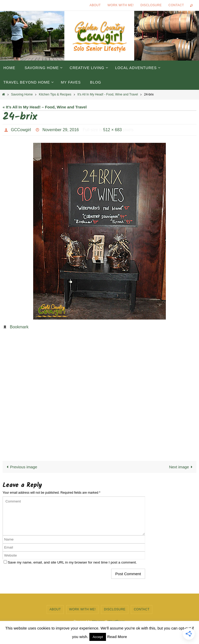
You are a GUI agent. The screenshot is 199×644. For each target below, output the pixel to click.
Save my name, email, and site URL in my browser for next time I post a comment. (72, 562)
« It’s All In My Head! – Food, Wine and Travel (45, 107)
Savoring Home (22, 94)
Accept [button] (98, 637)
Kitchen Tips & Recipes (55, 94)
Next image (182, 467)
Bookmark (19, 327)
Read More (117, 637)
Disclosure (151, 5)
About (95, 5)
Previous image (21, 467)
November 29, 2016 (61, 130)
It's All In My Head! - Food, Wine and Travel (108, 94)
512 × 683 (112, 130)
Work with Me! (121, 5)
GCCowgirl (21, 130)
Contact (176, 5)
